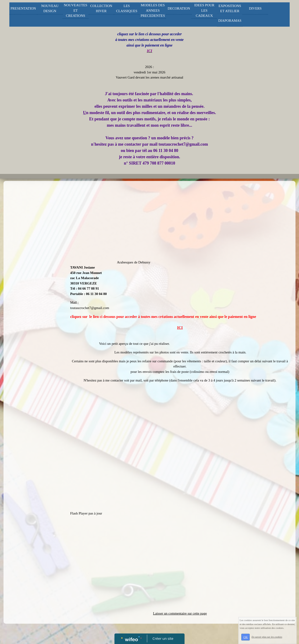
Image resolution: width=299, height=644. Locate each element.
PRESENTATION (23, 8)
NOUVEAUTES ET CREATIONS (76, 10)
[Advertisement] (34, 277)
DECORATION (179, 8)
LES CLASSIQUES (127, 9)
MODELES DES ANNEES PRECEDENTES (153, 10)
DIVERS (255, 8)
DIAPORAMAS (230, 21)
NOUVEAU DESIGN (50, 9)
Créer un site (163, 638)
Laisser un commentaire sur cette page (180, 613)
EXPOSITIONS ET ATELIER (230, 9)
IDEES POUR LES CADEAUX (204, 10)
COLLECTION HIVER (101, 9)
